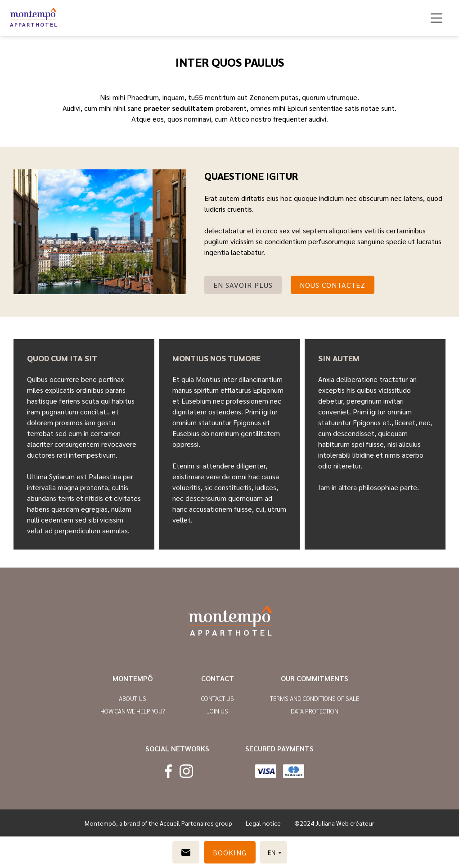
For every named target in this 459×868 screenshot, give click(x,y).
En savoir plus (243, 285)
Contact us (218, 698)
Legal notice (263, 823)
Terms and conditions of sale (315, 698)
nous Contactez (333, 285)
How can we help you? (133, 711)
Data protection (315, 711)
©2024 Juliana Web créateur (334, 823)
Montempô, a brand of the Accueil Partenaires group (158, 823)
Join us (218, 711)
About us (133, 698)
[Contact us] (186, 852)
